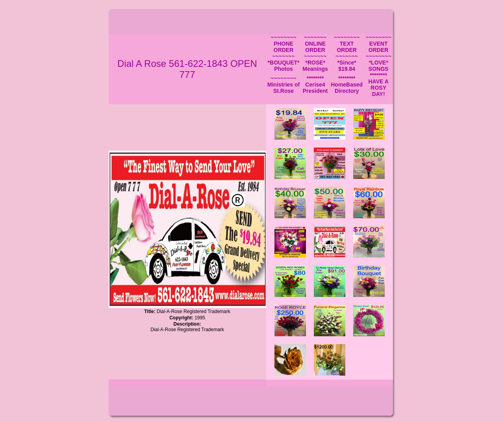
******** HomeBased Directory (347, 85)
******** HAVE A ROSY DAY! (378, 85)
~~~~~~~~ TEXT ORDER (347, 44)
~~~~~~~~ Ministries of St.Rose (283, 85)
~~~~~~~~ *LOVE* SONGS (378, 63)
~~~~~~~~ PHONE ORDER (283, 44)
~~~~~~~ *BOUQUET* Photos (284, 63)
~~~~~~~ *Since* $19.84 (347, 63)
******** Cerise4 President (315, 85)
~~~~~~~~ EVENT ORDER (378, 44)
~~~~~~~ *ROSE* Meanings (315, 63)
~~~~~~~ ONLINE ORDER (315, 44)
